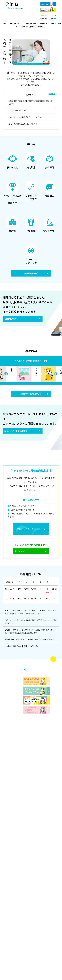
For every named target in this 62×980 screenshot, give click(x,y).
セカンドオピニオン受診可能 (10, 868)
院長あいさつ (10, 749)
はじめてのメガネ (19, 819)
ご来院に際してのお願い (18, 110)
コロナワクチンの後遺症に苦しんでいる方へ (25, 117)
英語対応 (10, 924)
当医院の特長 (9, 799)
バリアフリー (10, 960)
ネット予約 (19, 945)
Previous (56, 375)
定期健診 (10, 945)
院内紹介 (10, 782)
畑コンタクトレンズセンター (19, 433)
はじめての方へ (18, 736)
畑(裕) (19, 595)
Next (6, 375)
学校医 (10, 934)
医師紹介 (10, 770)
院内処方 (10, 830)
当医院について (12, 320)
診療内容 (18, 705)
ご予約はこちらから (24, 533)
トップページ (9, 708)
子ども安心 (10, 816)
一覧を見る (50, 94)
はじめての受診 (19, 757)
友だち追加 (18, 557)
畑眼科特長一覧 (31, 274)
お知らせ (19, 908)
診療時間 (19, 920)
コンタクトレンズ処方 (10, 903)
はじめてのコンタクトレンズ (19, 787)
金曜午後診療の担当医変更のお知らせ (23, 124)
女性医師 (10, 842)
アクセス (19, 932)
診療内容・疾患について (31, 395)
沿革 (10, 761)
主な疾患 (19, 717)
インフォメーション (18, 888)
